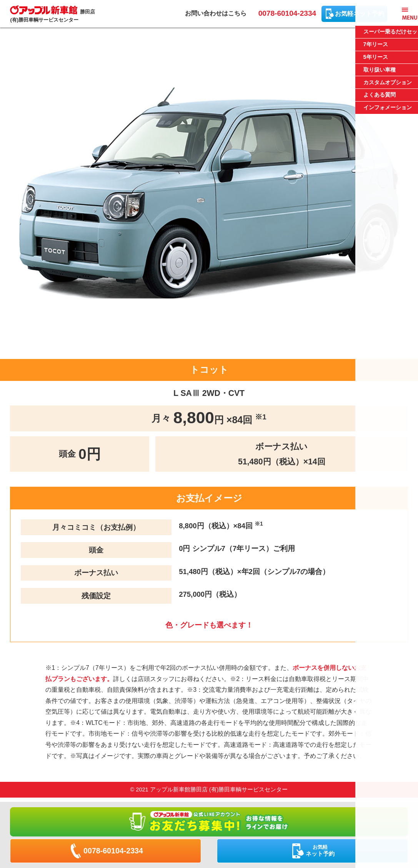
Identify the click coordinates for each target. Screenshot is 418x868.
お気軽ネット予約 (360, 14)
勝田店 (55, 15)
